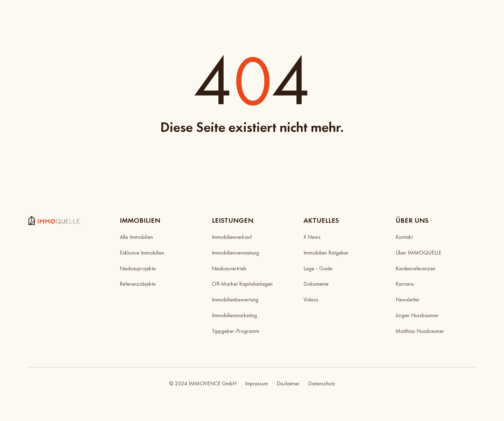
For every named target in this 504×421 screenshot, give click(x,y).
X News (312, 237)
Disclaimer (288, 383)
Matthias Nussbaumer (420, 331)
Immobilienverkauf (232, 237)
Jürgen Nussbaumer (417, 315)
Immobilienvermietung (235, 253)
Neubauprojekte (138, 268)
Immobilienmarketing (234, 315)
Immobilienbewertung (235, 299)
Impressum (257, 383)
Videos (311, 299)
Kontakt (404, 237)
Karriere (405, 284)
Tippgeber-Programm (236, 331)
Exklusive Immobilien (142, 253)
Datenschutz (322, 383)
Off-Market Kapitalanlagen (242, 284)
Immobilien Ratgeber (326, 253)
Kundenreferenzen (415, 268)
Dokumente (316, 284)
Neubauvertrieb (229, 268)
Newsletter (408, 299)
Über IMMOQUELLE (418, 253)
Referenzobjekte (138, 284)
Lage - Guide (318, 268)
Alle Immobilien (136, 237)
